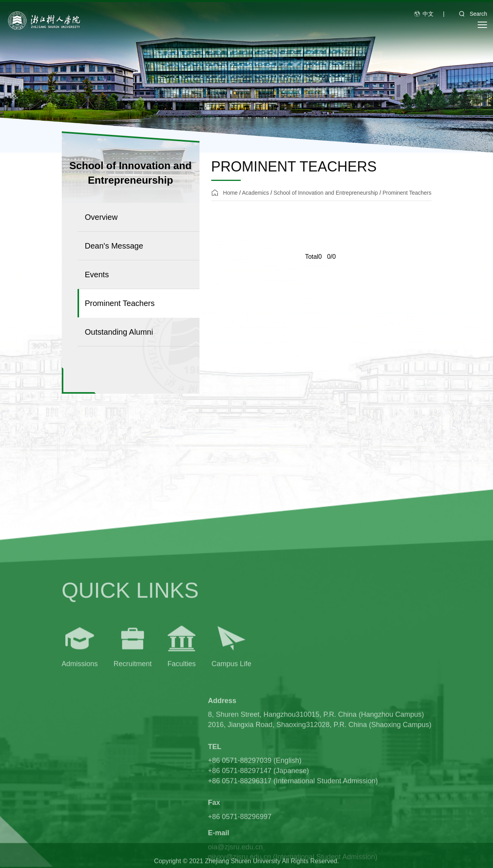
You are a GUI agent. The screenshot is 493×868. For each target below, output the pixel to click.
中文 (428, 14)
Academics (255, 193)
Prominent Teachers (407, 193)
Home (230, 193)
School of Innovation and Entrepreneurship (326, 193)
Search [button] (471, 14)
